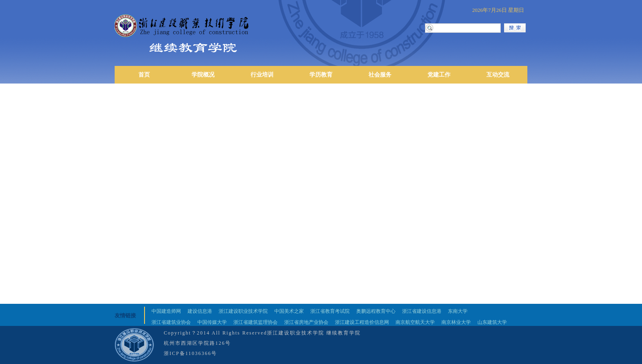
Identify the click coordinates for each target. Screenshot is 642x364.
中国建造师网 (166, 311)
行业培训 (262, 75)
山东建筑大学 (492, 322)
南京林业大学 (456, 322)
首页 (144, 75)
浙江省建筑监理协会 (255, 322)
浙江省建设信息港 (422, 311)
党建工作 (439, 75)
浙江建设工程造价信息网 (362, 322)
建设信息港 (200, 311)
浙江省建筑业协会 (171, 322)
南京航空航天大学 (415, 322)
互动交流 (498, 75)
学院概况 (203, 75)
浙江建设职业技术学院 (243, 311)
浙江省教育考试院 (330, 311)
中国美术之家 (289, 311)
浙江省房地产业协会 (306, 322)
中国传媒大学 (212, 322)
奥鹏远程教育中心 (376, 311)
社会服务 (380, 75)
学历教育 (321, 75)
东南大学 (458, 311)
